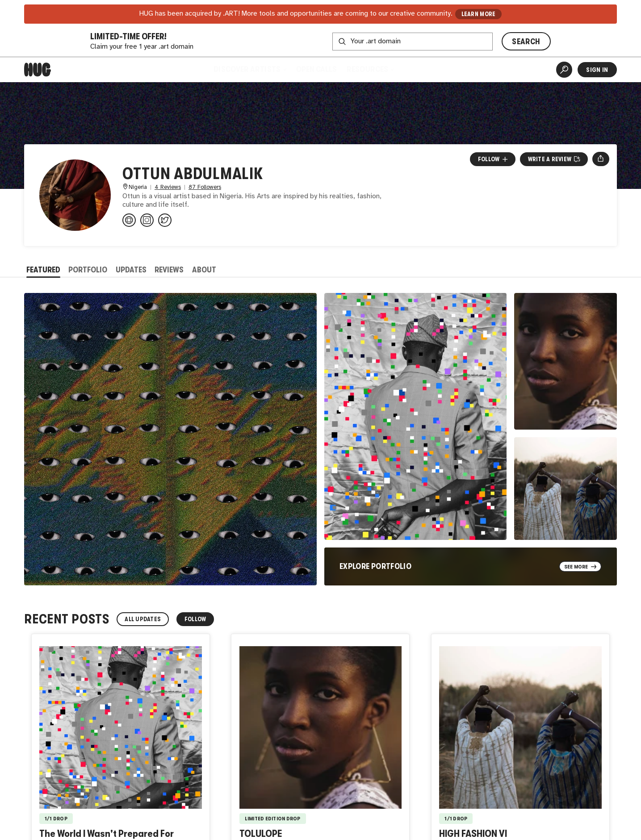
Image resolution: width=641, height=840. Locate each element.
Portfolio (88, 270)
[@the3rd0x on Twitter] (165, 220)
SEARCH (526, 42)
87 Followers (205, 187)
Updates (131, 270)
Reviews (169, 270)
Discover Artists (250, 69)
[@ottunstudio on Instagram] (147, 220)
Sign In (597, 70)
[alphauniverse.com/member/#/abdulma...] (129, 220)
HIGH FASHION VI (473, 834)
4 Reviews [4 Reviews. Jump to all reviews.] (168, 187)
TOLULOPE (261, 834)
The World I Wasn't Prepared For (107, 834)
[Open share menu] (601, 159)
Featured (43, 270)
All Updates (143, 619)
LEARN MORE (479, 14)
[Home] (38, 70)
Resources (371, 69)
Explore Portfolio (375, 566)
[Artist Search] (564, 70)
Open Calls (316, 69)
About (204, 270)
